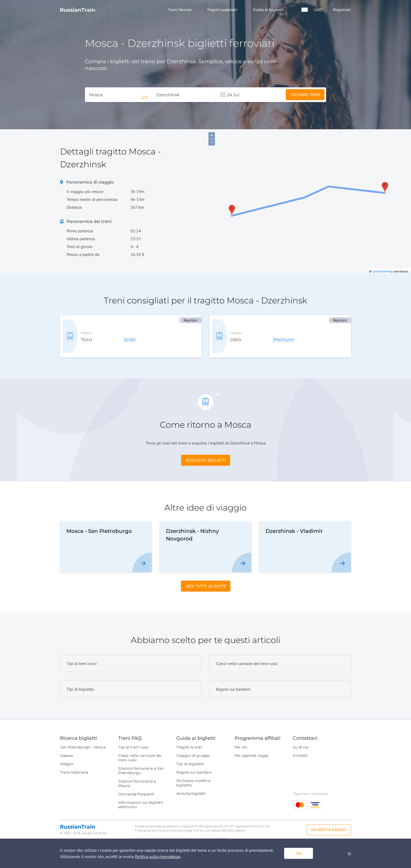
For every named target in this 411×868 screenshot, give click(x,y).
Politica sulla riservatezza (158, 856)
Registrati (342, 10)
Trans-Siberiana (74, 764)
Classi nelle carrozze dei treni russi (140, 749)
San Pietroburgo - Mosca (83, 738)
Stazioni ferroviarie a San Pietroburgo (141, 762)
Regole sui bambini (194, 764)
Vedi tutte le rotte (206, 577)
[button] (305, 10)
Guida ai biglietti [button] (269, 10)
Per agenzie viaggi (252, 747)
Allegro (67, 755)
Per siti (241, 738)
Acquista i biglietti (206, 452)
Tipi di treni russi (133, 738)
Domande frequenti (136, 785)
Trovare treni (305, 95)
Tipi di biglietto (190, 755)
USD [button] (318, 10)
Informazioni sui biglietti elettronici (141, 796)
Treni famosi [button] (180, 10)
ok (299, 853)
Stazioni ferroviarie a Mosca (137, 775)
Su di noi (301, 738)
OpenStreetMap (382, 271)
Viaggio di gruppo (193, 747)
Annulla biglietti (191, 785)
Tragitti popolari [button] (223, 10)
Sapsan (67, 747)
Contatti (300, 747)
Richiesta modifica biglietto (193, 774)
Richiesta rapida (329, 821)
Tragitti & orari (190, 738)
